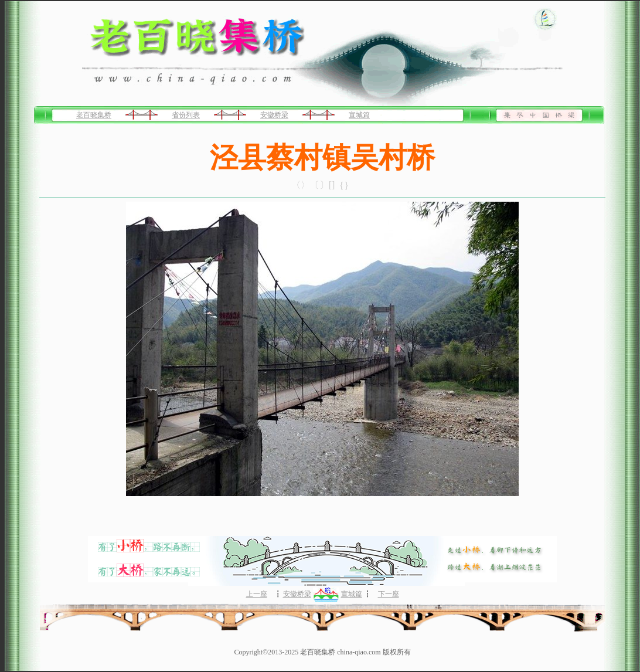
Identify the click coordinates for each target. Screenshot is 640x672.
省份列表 (186, 115)
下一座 (389, 594)
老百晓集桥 (94, 115)
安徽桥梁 (274, 115)
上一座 (257, 594)
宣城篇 (359, 115)
